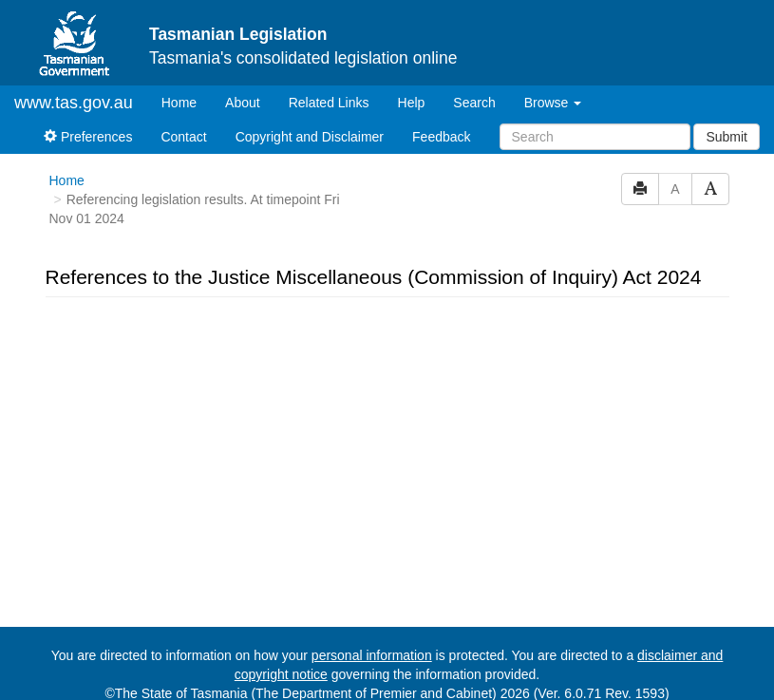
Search (474, 103)
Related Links (329, 103)
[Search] (595, 137)
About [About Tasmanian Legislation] (243, 103)
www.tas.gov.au (74, 103)
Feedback (441, 137)
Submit (727, 137)
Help (412, 103)
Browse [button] (553, 103)
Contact (183, 137)
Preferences (88, 137)
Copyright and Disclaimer (310, 137)
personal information (372, 655)
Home (186, 101)
